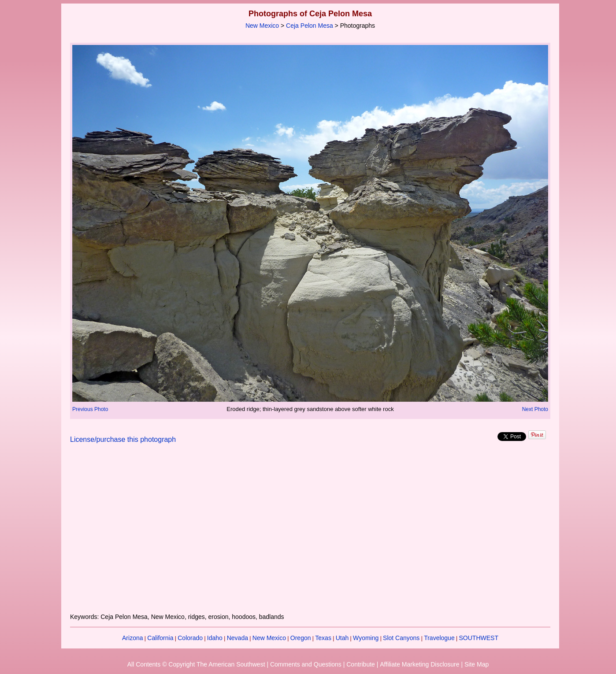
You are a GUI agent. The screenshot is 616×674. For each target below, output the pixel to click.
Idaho (215, 638)
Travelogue (439, 638)
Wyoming (366, 638)
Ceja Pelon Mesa (310, 26)
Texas (323, 638)
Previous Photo (90, 409)
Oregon (301, 638)
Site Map (477, 664)
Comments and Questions (306, 664)
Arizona (132, 638)
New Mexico (262, 26)
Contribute (361, 664)
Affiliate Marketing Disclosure (419, 664)
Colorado (190, 638)
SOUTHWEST (479, 638)
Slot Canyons (401, 638)
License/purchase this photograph (123, 439)
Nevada (237, 638)
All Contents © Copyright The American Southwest (196, 664)
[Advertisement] (310, 533)
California (160, 638)
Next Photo (535, 409)
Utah (342, 638)
